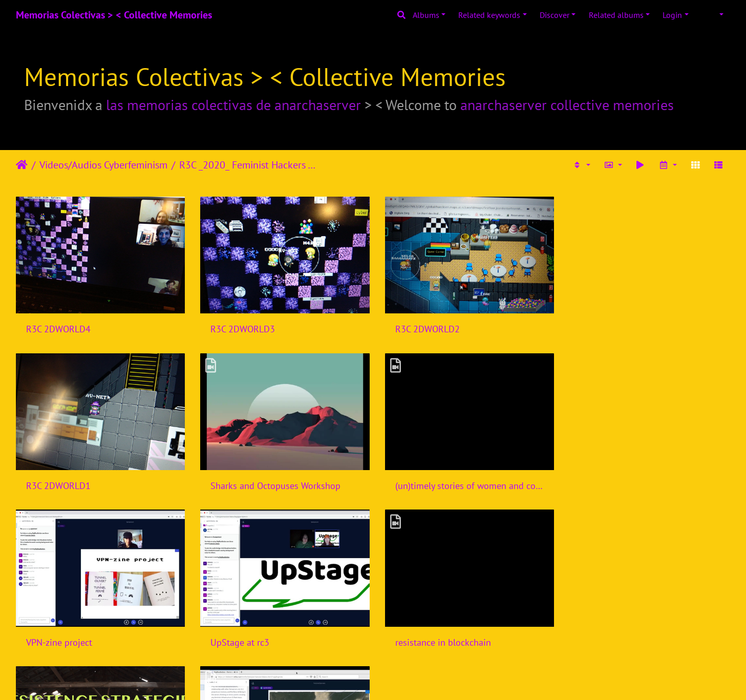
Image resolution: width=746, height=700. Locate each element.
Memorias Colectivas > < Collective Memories (114, 15)
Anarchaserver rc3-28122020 (449, 638)
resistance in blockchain (74, 638)
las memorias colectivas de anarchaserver (233, 105)
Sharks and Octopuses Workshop (91, 483)
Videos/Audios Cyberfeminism (103, 165)
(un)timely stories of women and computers (282, 483)
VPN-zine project (424, 483)
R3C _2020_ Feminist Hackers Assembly (250, 165)
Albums (426, 15)
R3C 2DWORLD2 (423, 328)
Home (22, 165)
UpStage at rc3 (603, 483)
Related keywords (489, 15)
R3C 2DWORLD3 (241, 328)
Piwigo (394, 678)
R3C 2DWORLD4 (58, 328)
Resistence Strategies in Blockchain (279, 638)
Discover (555, 15)
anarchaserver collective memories (567, 105)
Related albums (616, 15)
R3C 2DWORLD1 (606, 328)
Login (672, 15)
